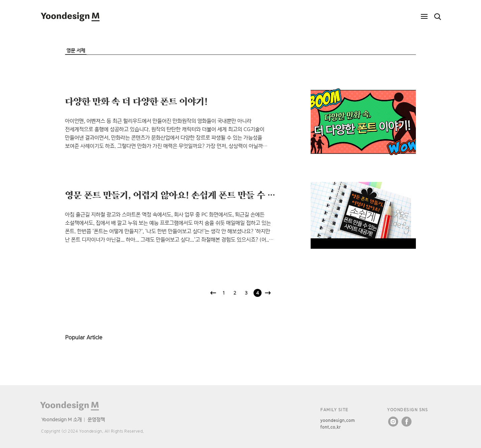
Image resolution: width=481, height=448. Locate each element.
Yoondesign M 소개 (62, 419)
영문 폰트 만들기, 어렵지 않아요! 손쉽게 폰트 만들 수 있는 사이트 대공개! (204, 195)
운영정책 (96, 419)
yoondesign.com (338, 420)
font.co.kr (331, 427)
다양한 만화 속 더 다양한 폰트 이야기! (136, 101)
